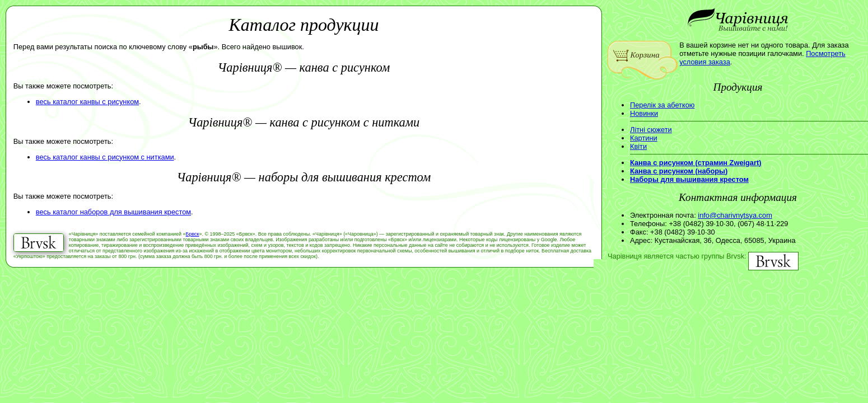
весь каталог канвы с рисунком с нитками (105, 157)
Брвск (193, 234)
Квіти (638, 146)
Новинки (644, 113)
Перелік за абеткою (662, 105)
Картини (644, 138)
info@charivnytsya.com (735, 215)
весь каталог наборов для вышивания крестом (113, 212)
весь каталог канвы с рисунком (87, 102)
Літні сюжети (651, 130)
